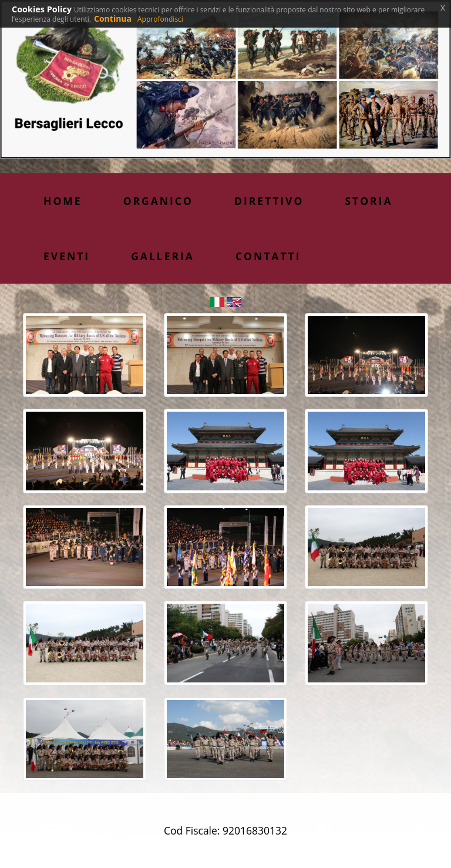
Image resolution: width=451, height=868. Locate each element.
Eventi (67, 256)
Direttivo (269, 201)
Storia (368, 201)
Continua (113, 18)
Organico (158, 201)
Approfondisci (160, 19)
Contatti (268, 256)
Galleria (163, 256)
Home (63, 201)
